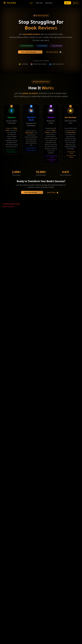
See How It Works (54, 52)
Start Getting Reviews (30, 52)
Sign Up (75, 3)
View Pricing (53, 192)
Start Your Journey (32, 192)
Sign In (68, 3)
